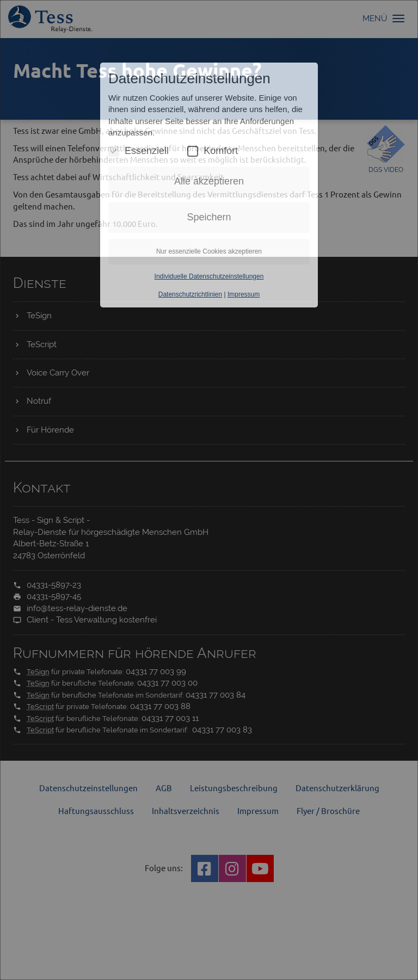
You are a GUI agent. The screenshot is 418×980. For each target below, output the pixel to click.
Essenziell (139, 151)
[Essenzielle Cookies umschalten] (114, 151)
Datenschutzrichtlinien (190, 294)
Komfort (213, 151)
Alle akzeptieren (209, 181)
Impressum (244, 294)
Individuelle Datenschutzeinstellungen (209, 276)
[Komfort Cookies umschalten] (193, 151)
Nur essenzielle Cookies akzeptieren (209, 251)
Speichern (209, 217)
